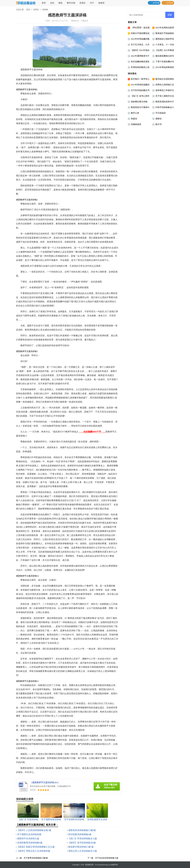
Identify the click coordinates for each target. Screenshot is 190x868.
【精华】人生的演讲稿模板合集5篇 (34, 830)
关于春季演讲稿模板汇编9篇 (36, 858)
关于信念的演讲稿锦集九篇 (107, 858)
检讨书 (158, 124)
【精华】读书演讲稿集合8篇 (82, 843)
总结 (52, 3)
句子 (92, 3)
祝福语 (101, 3)
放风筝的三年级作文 (165, 90)
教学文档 (71, 3)
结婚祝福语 (136, 124)
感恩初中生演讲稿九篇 (28, 839)
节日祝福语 (161, 113)
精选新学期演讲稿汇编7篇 (81, 847)
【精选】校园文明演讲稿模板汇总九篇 (36, 847)
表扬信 (134, 119)
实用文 (83, 3)
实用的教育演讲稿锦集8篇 (30, 843)
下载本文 (85, 21)
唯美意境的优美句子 (165, 102)
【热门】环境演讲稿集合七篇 (83, 839)
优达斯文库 (89, 865)
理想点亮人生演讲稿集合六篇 (83, 851)
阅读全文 (75, 21)
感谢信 (158, 119)
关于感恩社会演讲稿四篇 (29, 834)
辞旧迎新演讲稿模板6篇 (80, 834)
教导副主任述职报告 (165, 79)
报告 (61, 3)
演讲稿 (45, 10)
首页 (44, 3)
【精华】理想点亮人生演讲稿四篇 (34, 851)
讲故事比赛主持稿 (139, 102)
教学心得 (135, 113)
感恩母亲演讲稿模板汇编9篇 (82, 830)
